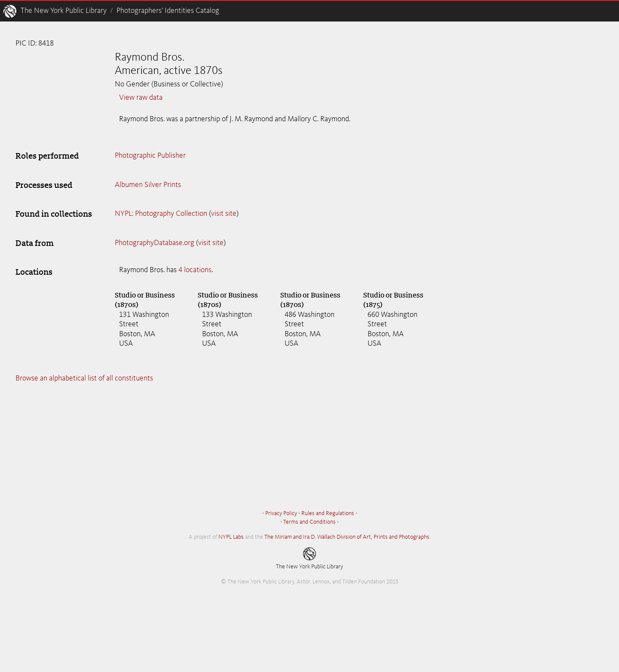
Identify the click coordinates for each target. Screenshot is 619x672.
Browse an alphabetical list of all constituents (84, 378)
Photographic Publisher (150, 156)
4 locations (195, 270)
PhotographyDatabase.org (155, 243)
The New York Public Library (64, 11)
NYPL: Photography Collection (161, 214)
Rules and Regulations (328, 513)
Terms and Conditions (309, 522)
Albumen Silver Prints (148, 185)
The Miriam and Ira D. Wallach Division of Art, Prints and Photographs (347, 537)
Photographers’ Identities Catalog (168, 11)
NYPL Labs (231, 537)
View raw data (141, 98)
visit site (224, 214)
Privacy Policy (281, 513)
